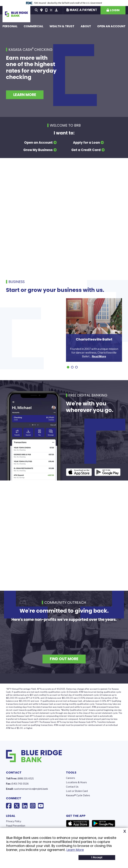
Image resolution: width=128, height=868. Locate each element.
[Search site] (36, 10)
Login (115, 10)
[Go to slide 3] (76, 367)
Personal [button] (10, 26)
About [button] (86, 26)
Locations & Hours (76, 782)
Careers (70, 778)
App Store (78, 824)
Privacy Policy (14, 821)
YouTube (41, 806)
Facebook (9, 806)
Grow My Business (38, 150)
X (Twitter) (17, 806)
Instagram (33, 806)
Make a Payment (83, 10)
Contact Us (72, 787)
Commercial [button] (33, 26)
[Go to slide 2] (72, 367)
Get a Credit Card (86, 150)
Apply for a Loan (86, 143)
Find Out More (64, 659)
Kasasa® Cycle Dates (78, 795)
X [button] (125, 831)
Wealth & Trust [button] (62, 26)
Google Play (103, 824)
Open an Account (111, 26)
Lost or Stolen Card (77, 791)
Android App (107, 472)
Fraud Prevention (16, 826)
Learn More (75, 850)
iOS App (79, 472)
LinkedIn (25, 806)
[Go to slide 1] (68, 367)
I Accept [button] (97, 857)
